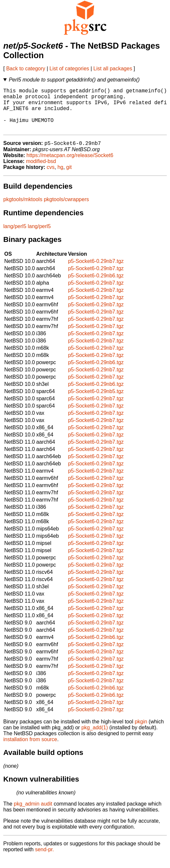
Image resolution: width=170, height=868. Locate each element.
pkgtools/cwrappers (66, 210)
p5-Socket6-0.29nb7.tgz (96, 271)
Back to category (26, 69)
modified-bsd (41, 171)
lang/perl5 (15, 236)
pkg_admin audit (33, 814)
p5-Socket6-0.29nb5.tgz (96, 401)
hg (60, 177)
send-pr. (45, 860)
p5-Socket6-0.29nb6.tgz (96, 286)
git (69, 177)
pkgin (141, 732)
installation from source (30, 750)
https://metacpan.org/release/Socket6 (70, 165)
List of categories (69, 69)
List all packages (113, 69)
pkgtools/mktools (23, 210)
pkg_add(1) (94, 738)
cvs (51, 177)
